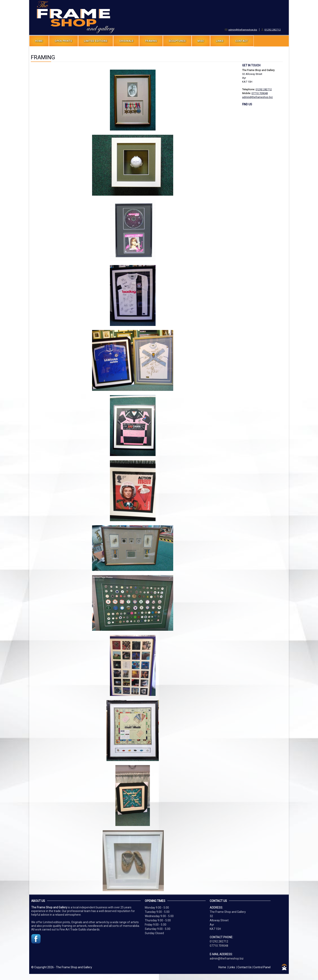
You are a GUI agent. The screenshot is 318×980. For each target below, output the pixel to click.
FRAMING (151, 41)
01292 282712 (273, 30)
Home (39, 41)
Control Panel (262, 967)
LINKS (220, 41)
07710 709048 (260, 93)
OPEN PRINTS (63, 41)
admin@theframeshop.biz (243, 30)
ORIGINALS (126, 41)
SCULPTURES (177, 41)
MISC (201, 41)
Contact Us (244, 967)
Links (232, 967)
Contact (242, 41)
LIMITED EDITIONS (96, 41)
